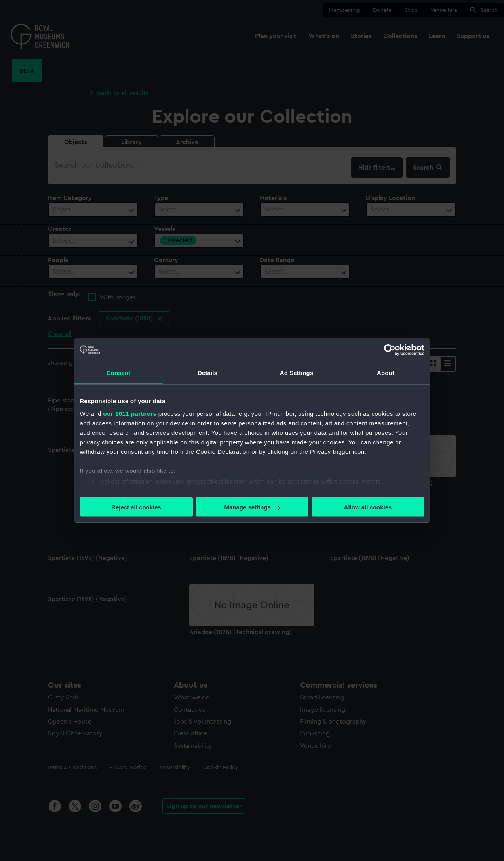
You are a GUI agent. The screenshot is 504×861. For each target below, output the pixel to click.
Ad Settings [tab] (297, 373)
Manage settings (252, 507)
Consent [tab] (119, 373)
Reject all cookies (136, 507)
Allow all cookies (368, 507)
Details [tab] (207, 373)
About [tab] (386, 373)
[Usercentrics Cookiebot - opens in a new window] (390, 350)
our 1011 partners (130, 413)
